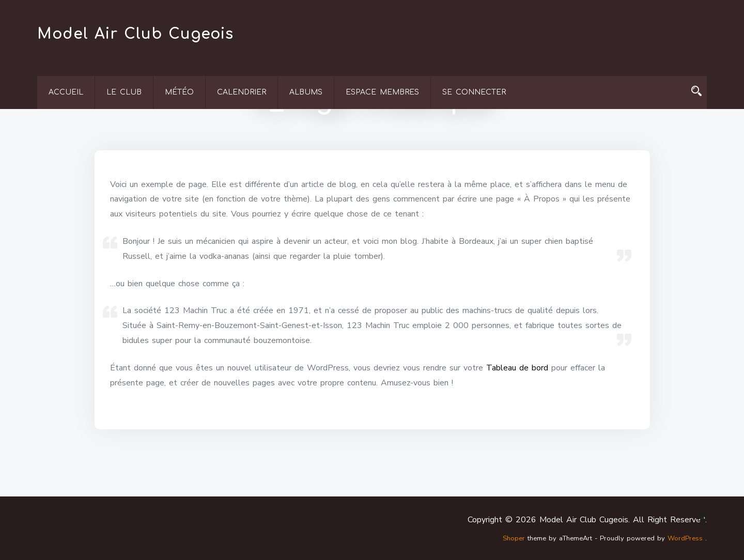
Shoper (514, 538)
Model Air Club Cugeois (135, 34)
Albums (306, 92)
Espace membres (382, 92)
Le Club (124, 92)
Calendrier (242, 92)
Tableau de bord (517, 368)
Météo (179, 92)
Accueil (66, 92)
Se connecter (474, 92)
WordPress (685, 538)
